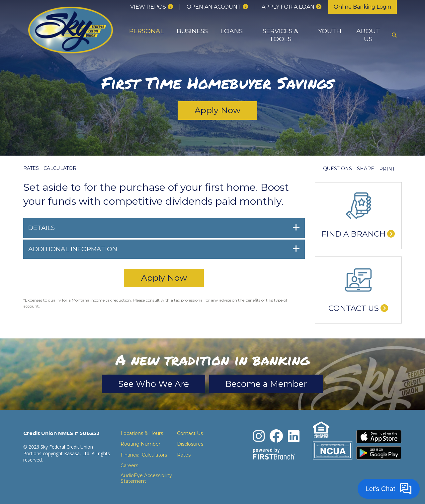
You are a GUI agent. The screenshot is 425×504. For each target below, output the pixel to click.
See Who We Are (152, 384)
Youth (330, 31)
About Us (368, 35)
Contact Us (354, 308)
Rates (31, 168)
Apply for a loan (288, 7)
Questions (337, 169)
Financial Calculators (144, 455)
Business (192, 31)
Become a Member (268, 384)
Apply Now (218, 110)
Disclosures (190, 444)
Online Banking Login (362, 7)
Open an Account (214, 7)
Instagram (259, 436)
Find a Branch (353, 234)
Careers (129, 466)
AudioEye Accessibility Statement (146, 479)
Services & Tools (281, 35)
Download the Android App (379, 453)
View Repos (148, 7)
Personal (147, 31)
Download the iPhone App (379, 437)
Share (366, 169)
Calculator (61, 168)
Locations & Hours (142, 434)
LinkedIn (294, 436)
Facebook (277, 436)
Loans (232, 31)
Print (387, 169)
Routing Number (140, 444)
